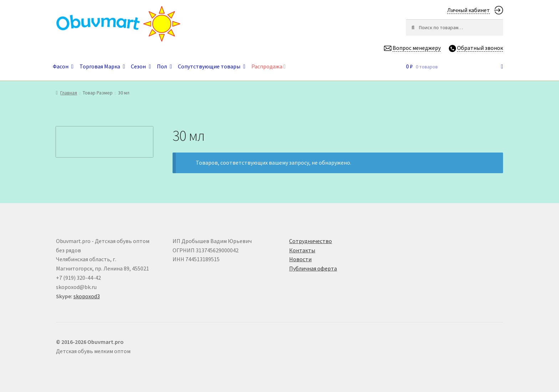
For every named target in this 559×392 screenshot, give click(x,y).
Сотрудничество (311, 241)
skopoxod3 (87, 296)
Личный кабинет (468, 10)
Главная (69, 93)
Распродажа (268, 66)
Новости (300, 259)
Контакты (302, 250)
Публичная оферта (313, 268)
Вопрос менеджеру (417, 48)
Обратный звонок (480, 48)
